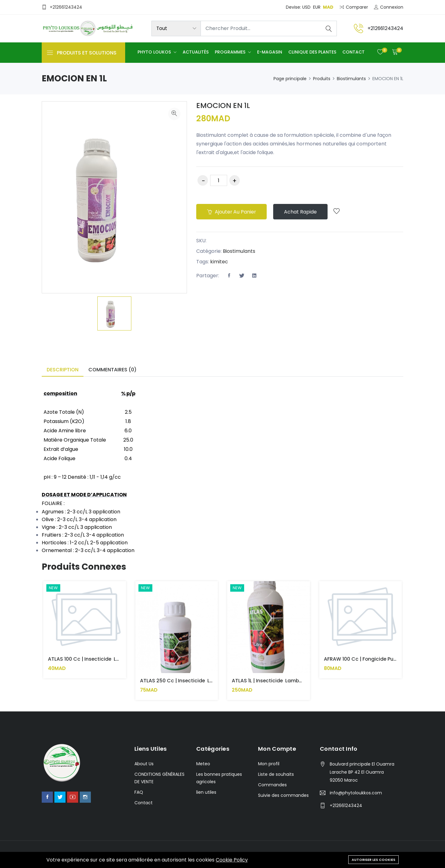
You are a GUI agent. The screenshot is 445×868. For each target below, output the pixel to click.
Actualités (196, 52)
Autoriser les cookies (373, 859)
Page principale (290, 79)
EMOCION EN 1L (224, 105)
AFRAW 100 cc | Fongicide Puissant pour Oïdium (383, 659)
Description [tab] (63, 370)
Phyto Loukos (155, 52)
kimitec (219, 262)
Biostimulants (351, 79)
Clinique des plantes (312, 52)
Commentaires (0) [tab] (112, 370)
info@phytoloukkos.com (356, 793)
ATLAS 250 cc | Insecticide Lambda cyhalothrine (201, 681)
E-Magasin (270, 52)
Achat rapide (302, 212)
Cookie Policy (232, 860)
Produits (322, 79)
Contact (354, 52)
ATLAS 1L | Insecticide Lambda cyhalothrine (286, 681)
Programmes (231, 52)
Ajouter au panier (232, 212)
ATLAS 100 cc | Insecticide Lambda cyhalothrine (108, 659)
